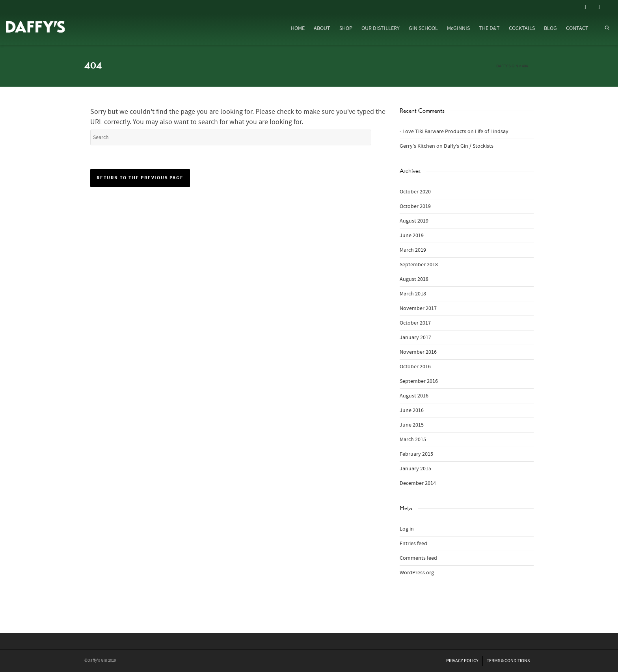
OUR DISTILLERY (381, 28)
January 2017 (415, 338)
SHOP (346, 28)
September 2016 (419, 381)
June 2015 (412, 425)
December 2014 (418, 483)
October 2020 (415, 192)
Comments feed (418, 558)
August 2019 (414, 221)
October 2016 (415, 367)
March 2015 (413, 440)
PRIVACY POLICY (462, 661)
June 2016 (412, 410)
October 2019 (415, 206)
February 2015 (416, 454)
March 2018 (413, 294)
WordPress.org (417, 573)
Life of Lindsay (492, 132)
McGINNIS (458, 28)
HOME (298, 28)
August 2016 (414, 396)
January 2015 (415, 469)
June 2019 (412, 236)
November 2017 (418, 308)
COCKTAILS (522, 28)
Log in (407, 529)
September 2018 (419, 265)
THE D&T (489, 28)
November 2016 (418, 352)
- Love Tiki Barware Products (433, 132)
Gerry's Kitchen (417, 146)
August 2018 (414, 279)
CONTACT (577, 28)
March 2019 (413, 250)
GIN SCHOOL (423, 28)
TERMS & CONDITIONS (508, 661)
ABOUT (322, 28)
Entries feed (413, 544)
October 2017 (415, 323)
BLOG (550, 28)
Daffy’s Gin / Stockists (469, 146)
